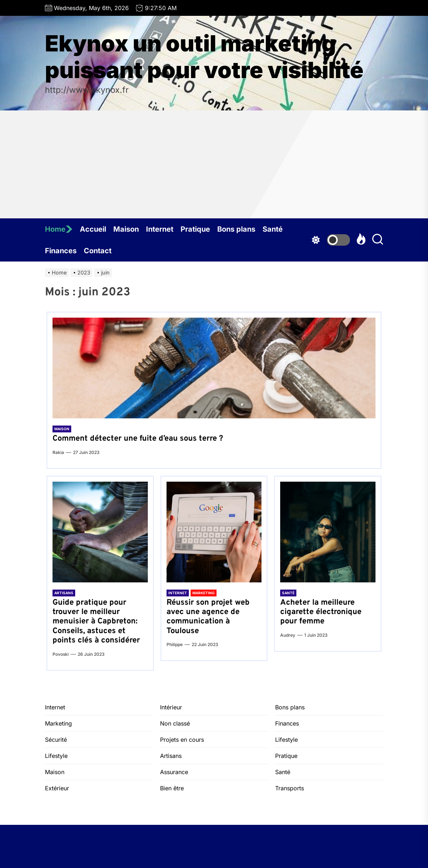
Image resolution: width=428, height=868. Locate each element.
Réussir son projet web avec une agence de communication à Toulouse (208, 617)
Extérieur (57, 788)
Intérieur (171, 707)
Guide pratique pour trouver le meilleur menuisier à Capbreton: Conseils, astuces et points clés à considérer (96, 622)
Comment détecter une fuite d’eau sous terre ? (138, 439)
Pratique (195, 229)
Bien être (172, 788)
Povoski (61, 654)
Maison (126, 229)
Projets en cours (182, 740)
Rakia (58, 452)
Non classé (175, 723)
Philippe (175, 644)
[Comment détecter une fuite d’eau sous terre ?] (214, 368)
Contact (98, 251)
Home (59, 229)
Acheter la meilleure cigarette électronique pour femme (321, 612)
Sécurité (56, 740)
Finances (61, 251)
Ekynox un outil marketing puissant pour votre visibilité (204, 57)
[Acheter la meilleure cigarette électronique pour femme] (328, 532)
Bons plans (236, 229)
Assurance (174, 772)
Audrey (288, 635)
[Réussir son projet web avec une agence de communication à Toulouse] (214, 532)
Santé (273, 229)
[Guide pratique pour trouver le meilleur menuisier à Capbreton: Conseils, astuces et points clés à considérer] (100, 532)
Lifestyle (56, 756)
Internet (160, 229)
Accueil (93, 229)
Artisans (64, 593)
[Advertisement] (214, 164)
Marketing (204, 593)
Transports (290, 788)
